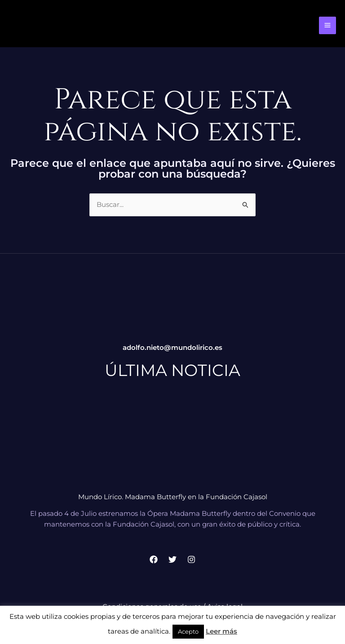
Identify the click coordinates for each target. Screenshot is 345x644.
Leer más (221, 631)
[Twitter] (172, 562)
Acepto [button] (188, 631)
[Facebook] (154, 562)
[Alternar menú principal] (328, 27)
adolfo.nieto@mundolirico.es (172, 350)
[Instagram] (191, 562)
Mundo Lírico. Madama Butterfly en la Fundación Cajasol (173, 499)
